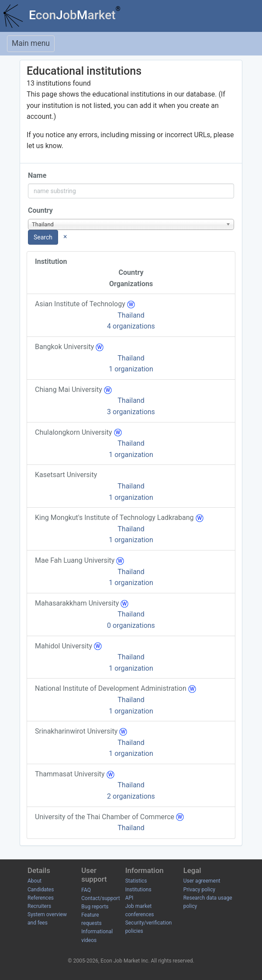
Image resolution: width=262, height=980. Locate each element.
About (34, 881)
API (129, 898)
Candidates (41, 890)
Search (43, 237)
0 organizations (131, 625)
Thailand (131, 315)
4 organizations (131, 326)
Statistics (136, 881)
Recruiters (39, 906)
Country (40, 210)
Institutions (138, 890)
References (41, 898)
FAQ (86, 890)
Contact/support (100, 898)
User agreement (202, 881)
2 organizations (131, 796)
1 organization (131, 369)
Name (37, 175)
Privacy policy (199, 890)
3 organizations (131, 412)
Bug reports (95, 907)
